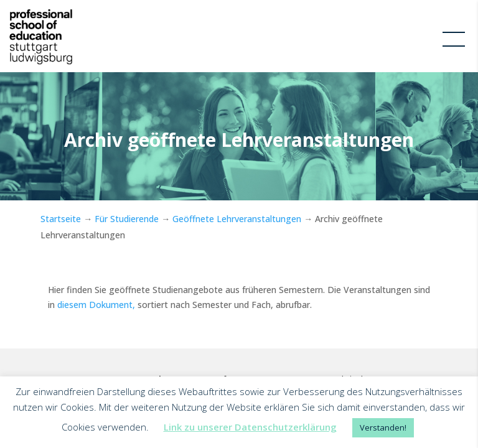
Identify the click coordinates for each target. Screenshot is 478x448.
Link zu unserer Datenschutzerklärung (250, 427)
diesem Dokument (94, 305)
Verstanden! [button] (383, 427)
